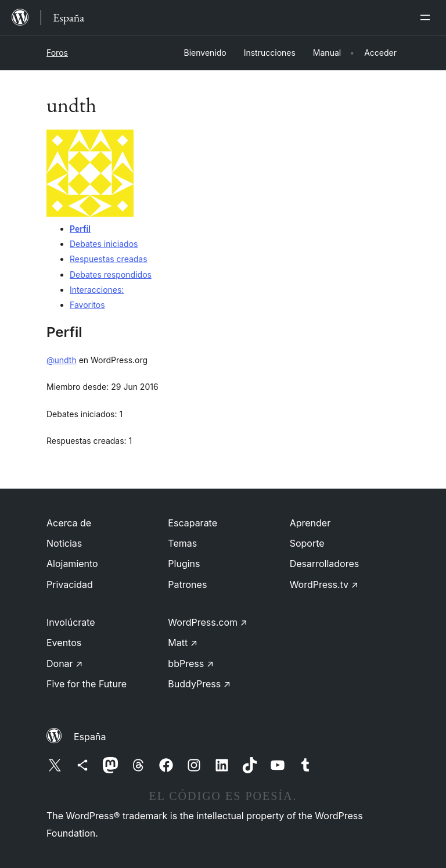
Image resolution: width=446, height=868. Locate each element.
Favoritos (87, 305)
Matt (183, 643)
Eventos (64, 643)
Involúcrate (71, 622)
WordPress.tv (324, 584)
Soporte (307, 543)
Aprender (310, 523)
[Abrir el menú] (427, 17)
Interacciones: (97, 290)
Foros (57, 53)
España (90, 737)
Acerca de (69, 523)
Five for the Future (87, 684)
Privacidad (70, 584)
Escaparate (193, 523)
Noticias (64, 543)
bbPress (191, 663)
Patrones (187, 584)
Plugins (184, 564)
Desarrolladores (325, 564)
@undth (62, 360)
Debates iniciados (104, 244)
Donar (65, 663)
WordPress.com (208, 622)
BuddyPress (199, 684)
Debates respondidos (111, 275)
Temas (182, 543)
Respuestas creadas (109, 259)
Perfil (80, 229)
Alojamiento (72, 564)
